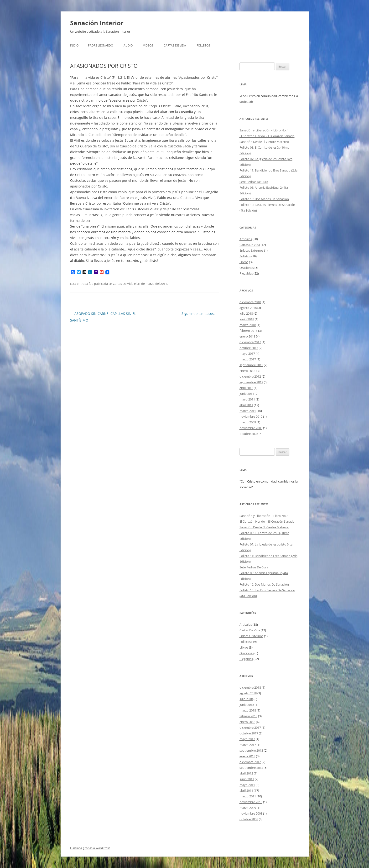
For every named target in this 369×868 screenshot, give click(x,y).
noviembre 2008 (251, 428)
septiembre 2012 (251, 382)
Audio (128, 45)
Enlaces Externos (251, 250)
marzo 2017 (248, 359)
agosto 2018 (248, 308)
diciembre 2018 (250, 302)
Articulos (246, 239)
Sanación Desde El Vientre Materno (264, 142)
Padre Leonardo (101, 45)
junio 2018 (247, 319)
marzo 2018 (248, 325)
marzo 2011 (248, 411)
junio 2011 (247, 394)
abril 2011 (246, 405)
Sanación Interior (97, 23)
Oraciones (247, 268)
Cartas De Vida (175, 45)
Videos (148, 45)
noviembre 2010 (251, 416)
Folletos (245, 256)
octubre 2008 (249, 434)
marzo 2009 (248, 422)
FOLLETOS (203, 45)
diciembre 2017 (250, 342)
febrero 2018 (248, 331)
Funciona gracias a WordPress (90, 848)
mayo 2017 (247, 353)
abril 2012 (246, 388)
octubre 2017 (249, 348)
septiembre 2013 (251, 365)
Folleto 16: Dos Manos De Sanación (264, 199)
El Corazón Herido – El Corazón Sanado (267, 136)
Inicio (74, 45)
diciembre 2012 (250, 376)
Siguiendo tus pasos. (200, 314)
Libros (244, 262)
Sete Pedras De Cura (254, 182)
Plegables (246, 273)
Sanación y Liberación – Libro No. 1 (264, 130)
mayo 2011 (247, 399)
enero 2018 (247, 336)
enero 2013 (247, 371)
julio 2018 (246, 313)
